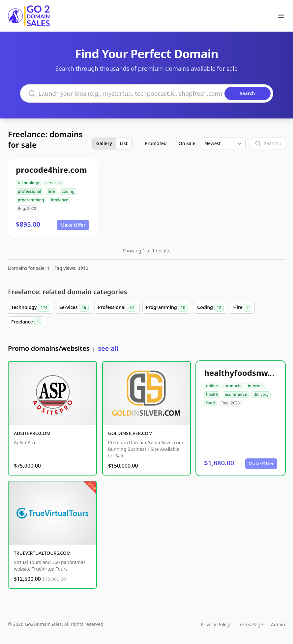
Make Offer (73, 225)
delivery (261, 394)
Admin (278, 624)
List (124, 143)
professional (29, 191)
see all (108, 348)
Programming (167, 308)
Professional (117, 308)
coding (68, 191)
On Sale (187, 143)
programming (31, 200)
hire (52, 191)
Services (74, 308)
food (210, 403)
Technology (31, 308)
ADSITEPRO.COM (32, 433)
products (233, 386)
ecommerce (236, 394)
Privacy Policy (215, 624)
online (212, 386)
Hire (242, 308)
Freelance (27, 322)
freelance (59, 200)
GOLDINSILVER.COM (130, 433)
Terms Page (250, 624)
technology (28, 183)
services (53, 183)
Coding (210, 308)
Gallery (104, 143)
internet (255, 386)
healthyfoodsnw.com (245, 373)
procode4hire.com (51, 170)
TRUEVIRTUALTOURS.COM (42, 553)
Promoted (156, 143)
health (212, 394)
